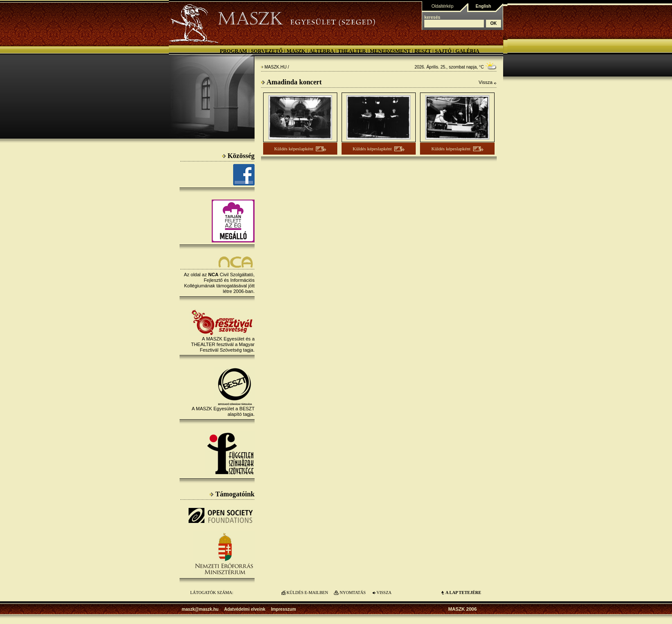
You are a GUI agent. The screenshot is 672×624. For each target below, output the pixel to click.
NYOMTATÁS (353, 593)
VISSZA (384, 593)
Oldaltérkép (442, 6)
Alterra (322, 51)
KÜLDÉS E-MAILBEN (307, 593)
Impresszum (283, 609)
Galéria (467, 51)
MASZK (296, 51)
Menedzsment (390, 51)
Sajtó (443, 51)
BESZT (423, 51)
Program (233, 51)
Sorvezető (267, 51)
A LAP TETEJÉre (463, 593)
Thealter (352, 51)
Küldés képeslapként (294, 149)
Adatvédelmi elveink (245, 609)
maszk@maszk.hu (200, 609)
